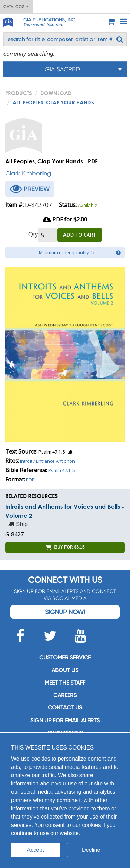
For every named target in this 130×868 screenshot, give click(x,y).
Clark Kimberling (28, 173)
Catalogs (16, 7)
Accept (36, 850)
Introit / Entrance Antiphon (47, 461)
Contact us (65, 708)
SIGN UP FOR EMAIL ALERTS (65, 720)
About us (65, 670)
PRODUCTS (19, 93)
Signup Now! (65, 612)
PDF (30, 480)
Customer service (65, 657)
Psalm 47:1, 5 (62, 470)
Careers (65, 695)
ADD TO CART (80, 235)
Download (56, 93)
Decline (91, 850)
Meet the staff (65, 683)
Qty (33, 234)
